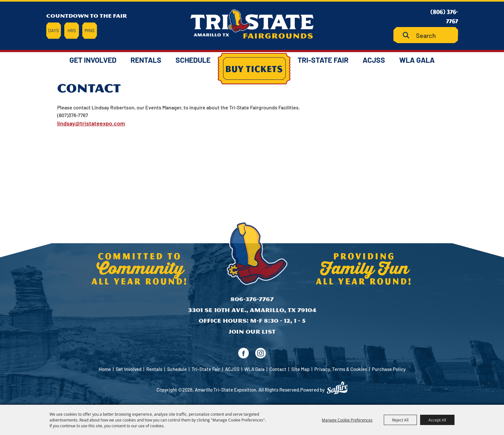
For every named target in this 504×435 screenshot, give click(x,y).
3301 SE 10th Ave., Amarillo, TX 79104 (252, 310)
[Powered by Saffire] (337, 388)
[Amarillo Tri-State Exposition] (252, 24)
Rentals (146, 60)
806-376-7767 (252, 299)
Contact (278, 369)
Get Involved (93, 60)
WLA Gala (417, 60)
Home (105, 369)
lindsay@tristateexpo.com (91, 123)
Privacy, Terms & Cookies (341, 369)
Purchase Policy (389, 369)
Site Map (300, 369)
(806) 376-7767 (444, 16)
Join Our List (252, 332)
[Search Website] (426, 35)
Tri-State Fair (323, 60)
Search (408, 35)
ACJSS (374, 60)
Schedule (193, 60)
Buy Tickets (254, 69)
